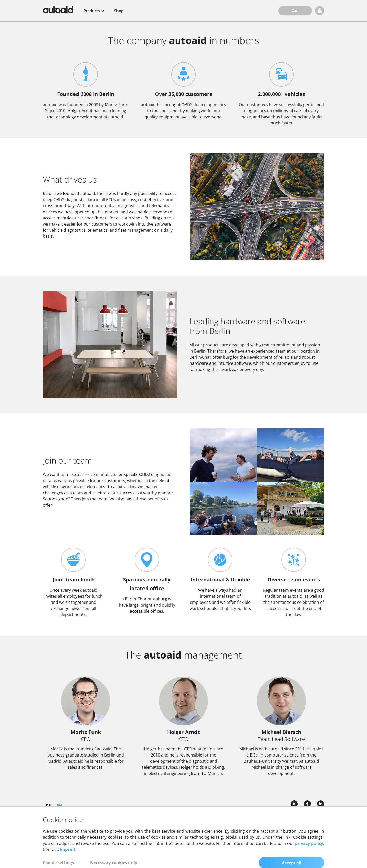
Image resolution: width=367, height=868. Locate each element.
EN (59, 805)
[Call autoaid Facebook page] (307, 802)
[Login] (320, 11)
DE (48, 805)
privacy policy (309, 860)
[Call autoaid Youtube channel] (294, 802)
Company (183, 817)
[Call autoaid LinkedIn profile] (319, 802)
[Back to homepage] (58, 10)
